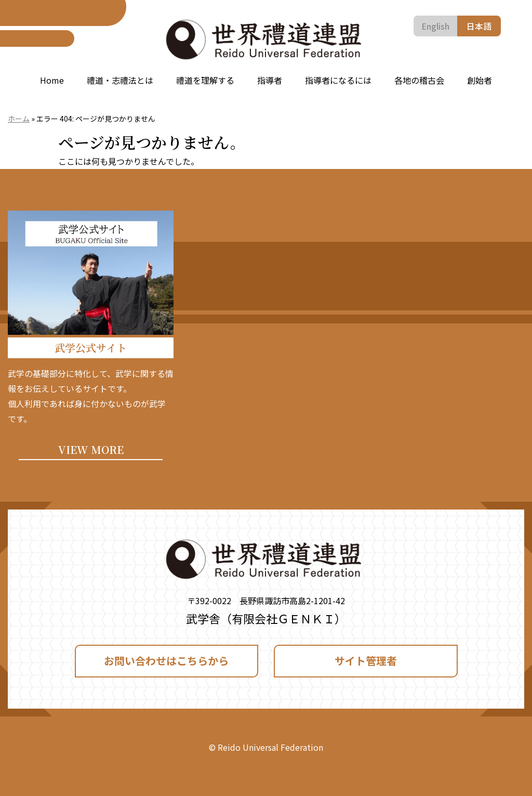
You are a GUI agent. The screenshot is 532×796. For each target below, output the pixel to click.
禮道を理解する (205, 80)
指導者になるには (338, 80)
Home (52, 80)
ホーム (19, 119)
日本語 (479, 26)
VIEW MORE (91, 449)
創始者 (480, 80)
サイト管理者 (366, 661)
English (435, 26)
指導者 (270, 80)
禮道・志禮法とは (120, 80)
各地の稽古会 (419, 80)
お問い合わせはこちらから (166, 661)
